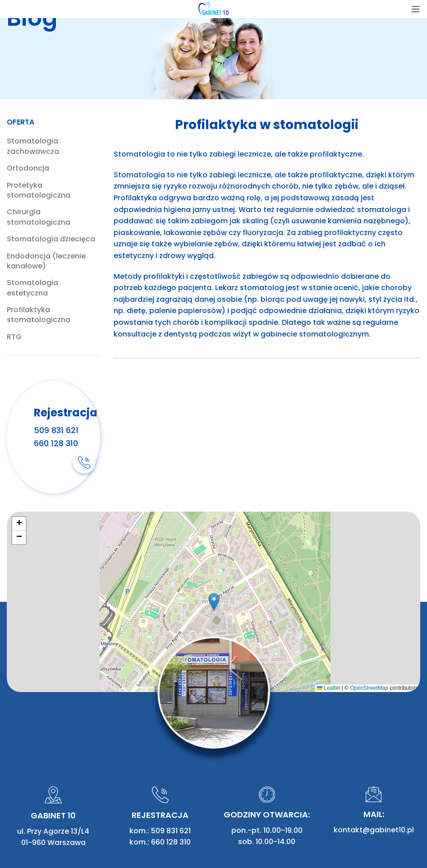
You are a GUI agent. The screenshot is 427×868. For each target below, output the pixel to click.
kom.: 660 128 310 (160, 765)
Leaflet (328, 688)
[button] (214, 602)
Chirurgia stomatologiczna (39, 217)
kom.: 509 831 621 (160, 754)
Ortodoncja (28, 168)
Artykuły (118, 834)
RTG (14, 337)
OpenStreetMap (369, 688)
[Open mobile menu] (416, 9)
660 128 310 (56, 443)
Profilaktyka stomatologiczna (39, 315)
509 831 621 (56, 430)
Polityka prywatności (45, 846)
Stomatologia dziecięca (51, 239)
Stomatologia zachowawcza (33, 146)
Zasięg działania (169, 834)
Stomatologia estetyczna (32, 288)
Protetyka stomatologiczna (39, 190)
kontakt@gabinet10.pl (374, 754)
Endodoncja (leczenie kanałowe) (46, 261)
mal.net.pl (402, 834)
